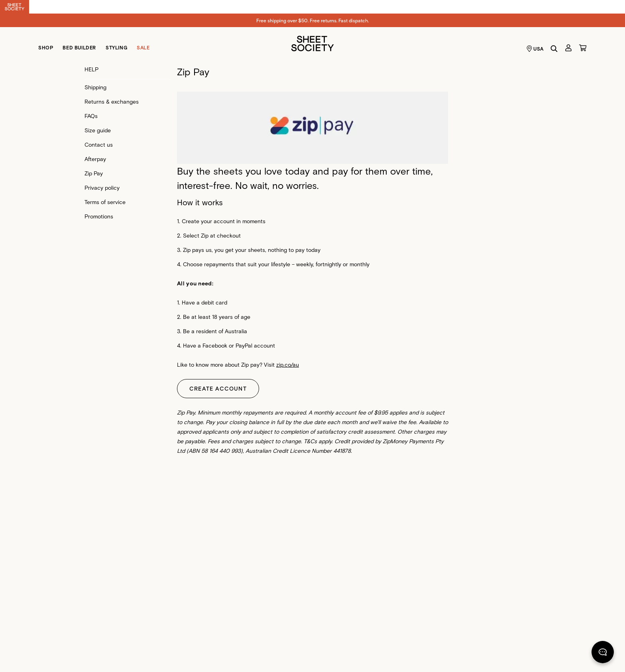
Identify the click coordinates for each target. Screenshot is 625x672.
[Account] (568, 48)
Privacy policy (102, 188)
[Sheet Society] (312, 43)
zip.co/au (288, 364)
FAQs (91, 116)
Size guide (98, 130)
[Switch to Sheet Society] (15, 7)
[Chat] (603, 654)
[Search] (554, 49)
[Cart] (583, 48)
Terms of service (105, 202)
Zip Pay (94, 173)
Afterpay (95, 159)
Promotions (99, 216)
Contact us (99, 144)
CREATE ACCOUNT (218, 388)
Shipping (95, 87)
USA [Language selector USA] (535, 49)
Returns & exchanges (112, 101)
